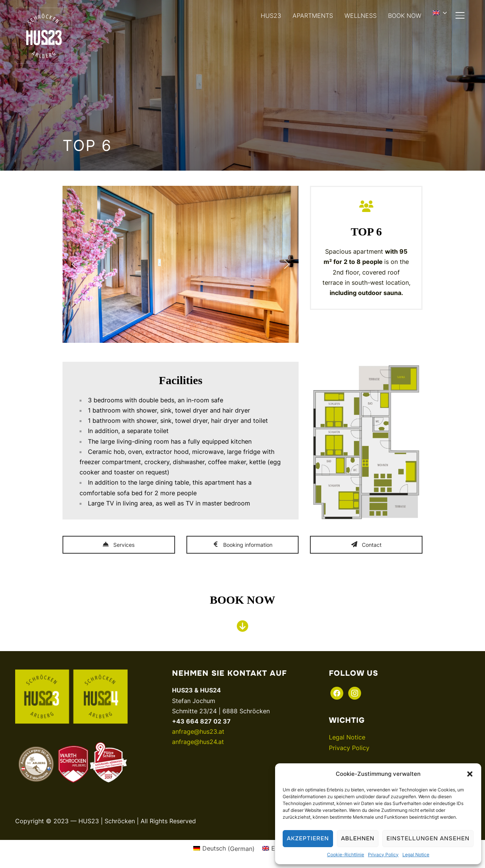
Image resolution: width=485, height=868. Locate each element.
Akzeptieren (308, 838)
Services (119, 545)
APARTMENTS (313, 16)
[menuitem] (441, 13)
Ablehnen (358, 838)
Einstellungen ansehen (428, 838)
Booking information (242, 545)
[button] (470, 774)
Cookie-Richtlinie (346, 855)
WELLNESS (361, 16)
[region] (181, 264)
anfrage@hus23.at (198, 731)
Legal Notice (416, 855)
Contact (366, 545)
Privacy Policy (383, 855)
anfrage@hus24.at (198, 742)
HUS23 (271, 16)
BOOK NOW (405, 16)
